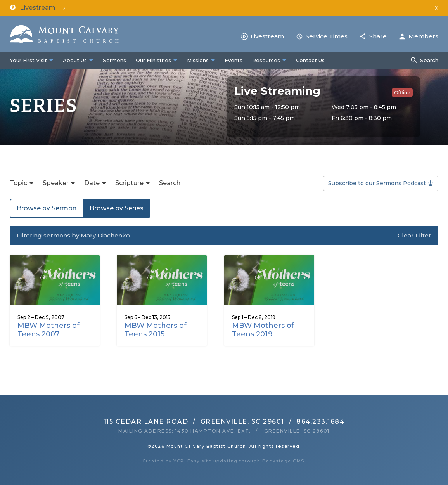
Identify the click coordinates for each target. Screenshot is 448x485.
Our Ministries (153, 60)
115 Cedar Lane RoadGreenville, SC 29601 (194, 422)
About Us (75, 60)
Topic (18, 183)
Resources (266, 60)
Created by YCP (163, 461)
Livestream (267, 36)
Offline (402, 93)
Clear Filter (414, 235)
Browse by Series (117, 208)
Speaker (56, 183)
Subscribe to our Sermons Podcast (377, 183)
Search (429, 60)
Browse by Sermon (47, 208)
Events (234, 60)
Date (92, 183)
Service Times (327, 36)
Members (423, 36)
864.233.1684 (320, 422)
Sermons (114, 60)
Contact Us (310, 60)
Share (378, 36)
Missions (198, 60)
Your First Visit (28, 60)
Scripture (129, 183)
